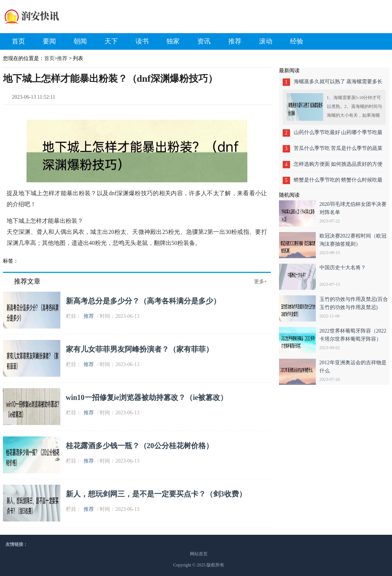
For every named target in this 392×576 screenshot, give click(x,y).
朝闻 (85, 42)
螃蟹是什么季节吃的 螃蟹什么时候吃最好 (338, 182)
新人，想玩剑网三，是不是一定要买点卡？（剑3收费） (156, 494)
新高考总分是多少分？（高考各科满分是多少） (143, 301)
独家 (177, 42)
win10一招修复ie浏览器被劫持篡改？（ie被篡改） (147, 397)
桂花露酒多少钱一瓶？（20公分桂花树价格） (140, 446)
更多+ (261, 282)
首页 (23, 42)
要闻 (54, 42)
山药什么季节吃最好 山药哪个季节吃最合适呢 (338, 135)
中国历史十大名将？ (343, 268)
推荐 (239, 42)
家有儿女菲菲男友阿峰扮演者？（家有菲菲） (140, 349)
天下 (116, 42)
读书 (146, 42)
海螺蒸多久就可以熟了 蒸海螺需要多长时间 (338, 84)
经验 (301, 42)
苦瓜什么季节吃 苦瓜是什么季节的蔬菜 (338, 148)
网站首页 (199, 554)
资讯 (208, 42)
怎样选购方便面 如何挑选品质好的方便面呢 (338, 167)
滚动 (270, 42)
